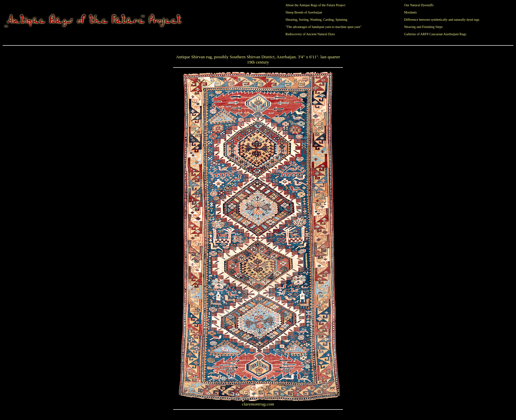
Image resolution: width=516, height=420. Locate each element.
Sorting (304, 20)
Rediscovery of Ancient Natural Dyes (310, 34)
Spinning (341, 20)
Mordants (410, 12)
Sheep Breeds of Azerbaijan (304, 12)
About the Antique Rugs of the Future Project (316, 5)
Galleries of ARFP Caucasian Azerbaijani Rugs (435, 34)
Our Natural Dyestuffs (419, 5)
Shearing (292, 20)
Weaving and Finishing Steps (423, 27)
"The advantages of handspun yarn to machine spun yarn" (324, 27)
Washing (316, 20)
